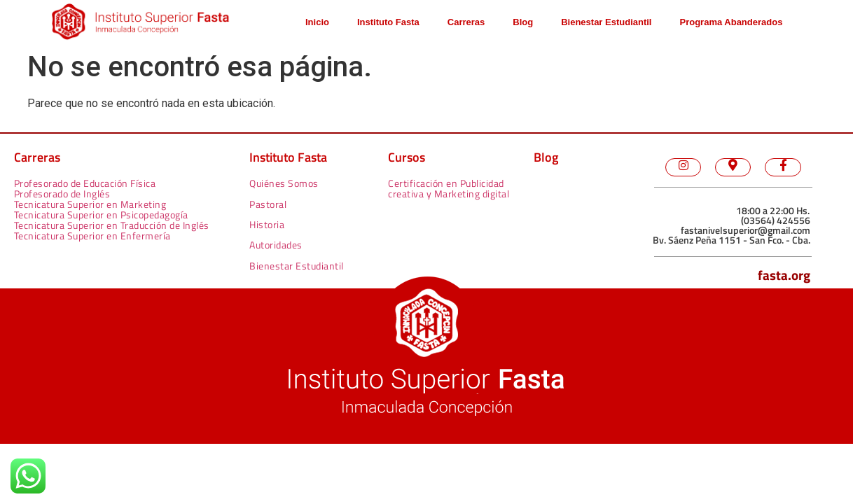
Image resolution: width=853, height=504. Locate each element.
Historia (267, 224)
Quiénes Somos (284, 183)
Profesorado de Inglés (62, 194)
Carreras (466, 22)
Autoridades (276, 245)
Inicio (317, 22)
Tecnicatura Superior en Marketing (90, 204)
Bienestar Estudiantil (606, 22)
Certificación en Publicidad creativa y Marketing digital (449, 188)
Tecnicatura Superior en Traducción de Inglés (112, 225)
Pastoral (268, 204)
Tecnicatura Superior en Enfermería (92, 236)
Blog (523, 22)
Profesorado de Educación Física (85, 183)
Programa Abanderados (731, 22)
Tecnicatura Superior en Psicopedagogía (101, 215)
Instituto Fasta (388, 22)
